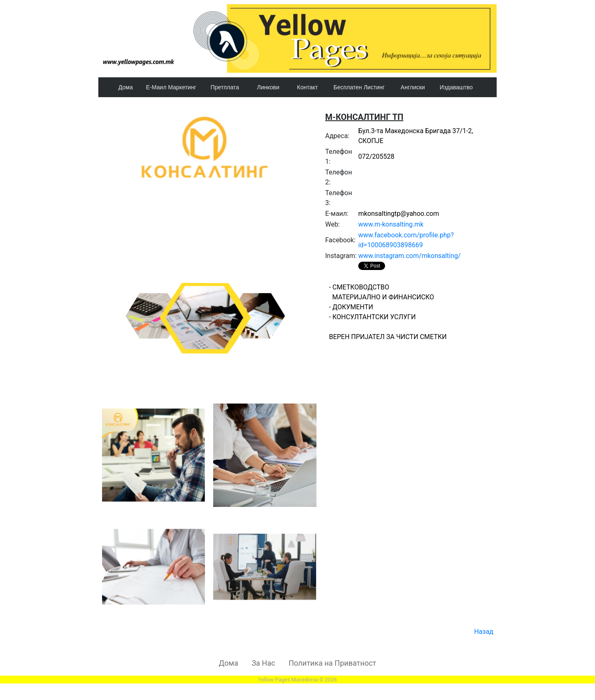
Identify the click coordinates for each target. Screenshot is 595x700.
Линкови (268, 87)
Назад (484, 632)
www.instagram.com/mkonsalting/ (409, 256)
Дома (126, 87)
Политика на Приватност (332, 663)
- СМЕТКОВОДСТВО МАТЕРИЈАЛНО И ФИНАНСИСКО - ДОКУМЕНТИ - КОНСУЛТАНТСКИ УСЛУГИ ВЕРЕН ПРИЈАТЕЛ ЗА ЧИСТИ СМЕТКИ (411, 337)
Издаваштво (456, 87)
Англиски (413, 87)
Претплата (225, 87)
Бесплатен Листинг (359, 87)
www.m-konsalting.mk (391, 224)
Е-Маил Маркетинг (171, 87)
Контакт (307, 87)
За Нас (263, 663)
